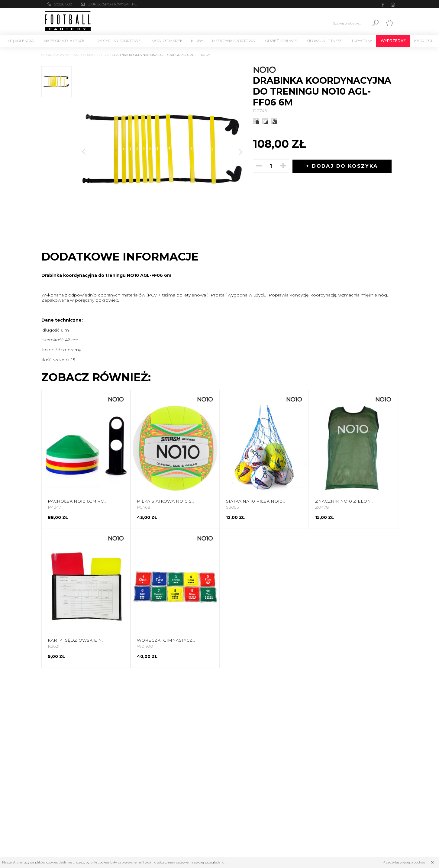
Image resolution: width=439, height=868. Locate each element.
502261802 (63, 4)
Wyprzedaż (393, 41)
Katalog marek (167, 41)
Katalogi (423, 41)
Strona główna (55, 55)
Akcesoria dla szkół (64, 41)
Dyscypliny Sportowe (119, 41)
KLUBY (197, 41)
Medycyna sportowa (233, 41)
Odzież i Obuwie (281, 41)
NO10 (105, 55)
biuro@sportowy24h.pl (112, 4)
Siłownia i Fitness (324, 41)
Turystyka (362, 41)
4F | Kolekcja (21, 41)
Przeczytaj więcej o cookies (404, 862)
